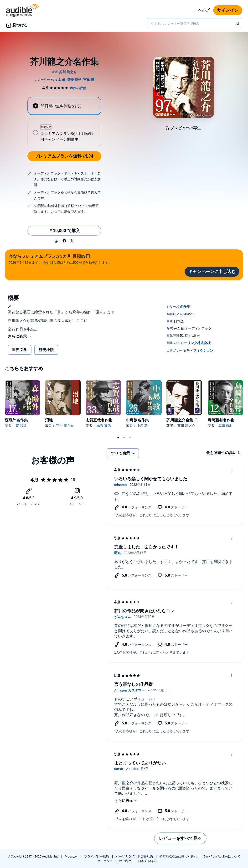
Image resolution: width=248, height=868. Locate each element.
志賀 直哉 (104, 426)
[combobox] (195, 23)
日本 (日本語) (147, 861)
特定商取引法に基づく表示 (179, 856)
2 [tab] (124, 438)
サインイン (228, 10)
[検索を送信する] (238, 23)
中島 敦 (142, 426)
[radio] (64, 106)
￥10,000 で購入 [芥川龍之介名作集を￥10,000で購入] (64, 231)
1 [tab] (118, 438)
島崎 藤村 (226, 426)
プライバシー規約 (97, 856)
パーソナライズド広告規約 (135, 856)
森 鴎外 (21, 426)
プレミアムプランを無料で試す (64, 156)
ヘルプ (204, 10)
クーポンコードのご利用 (115, 861)
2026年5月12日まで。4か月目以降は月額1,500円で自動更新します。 (60, 259)
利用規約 (72, 856)
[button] (57, 241)
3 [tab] (130, 438)
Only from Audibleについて (222, 856)
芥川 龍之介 (65, 426)
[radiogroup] (64, 122)
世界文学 (20, 350)
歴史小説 (46, 350)
